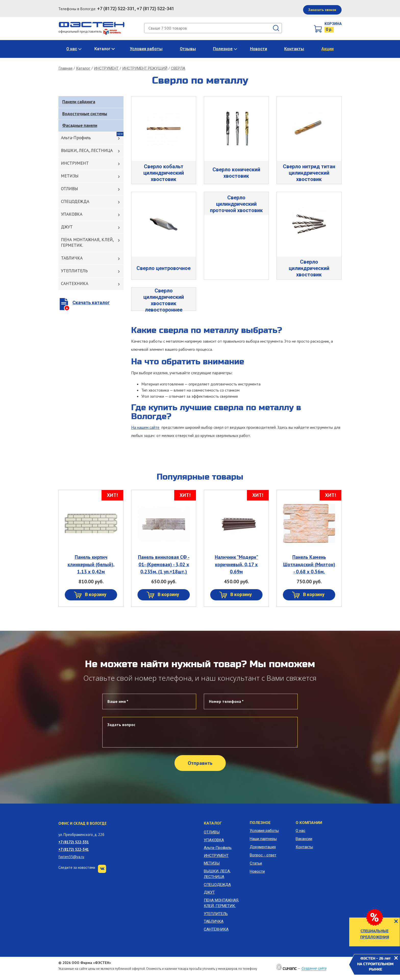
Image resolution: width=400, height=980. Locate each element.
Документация (263, 847)
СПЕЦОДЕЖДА (75, 201)
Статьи (256, 863)
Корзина (333, 24)
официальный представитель (90, 31)
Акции (328, 49)
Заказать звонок (322, 10)
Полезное (223, 49)
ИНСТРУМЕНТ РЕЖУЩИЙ (145, 68)
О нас (72, 49)
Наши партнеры (263, 839)
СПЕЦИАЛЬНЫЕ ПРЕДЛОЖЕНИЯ (375, 934)
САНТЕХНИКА (75, 283)
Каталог (102, 49)
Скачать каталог (91, 302)
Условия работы (146, 49)
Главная (65, 68)
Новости (259, 49)
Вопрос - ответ (263, 855)
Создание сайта (314, 968)
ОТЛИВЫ (70, 189)
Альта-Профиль (76, 138)
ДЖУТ (67, 227)
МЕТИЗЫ (70, 176)
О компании (309, 823)
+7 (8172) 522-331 (74, 842)
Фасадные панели (80, 125)
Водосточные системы (85, 114)
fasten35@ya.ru (71, 857)
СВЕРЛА (178, 68)
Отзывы (188, 49)
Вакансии (304, 839)
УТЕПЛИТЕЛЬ (74, 271)
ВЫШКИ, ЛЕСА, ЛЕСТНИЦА (87, 150)
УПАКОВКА (72, 214)
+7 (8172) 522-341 (74, 849)
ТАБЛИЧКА (72, 258)
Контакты (294, 49)
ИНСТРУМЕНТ (106, 68)
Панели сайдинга (79, 102)
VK (102, 869)
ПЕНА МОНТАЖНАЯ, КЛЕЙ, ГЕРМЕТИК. (87, 242)
